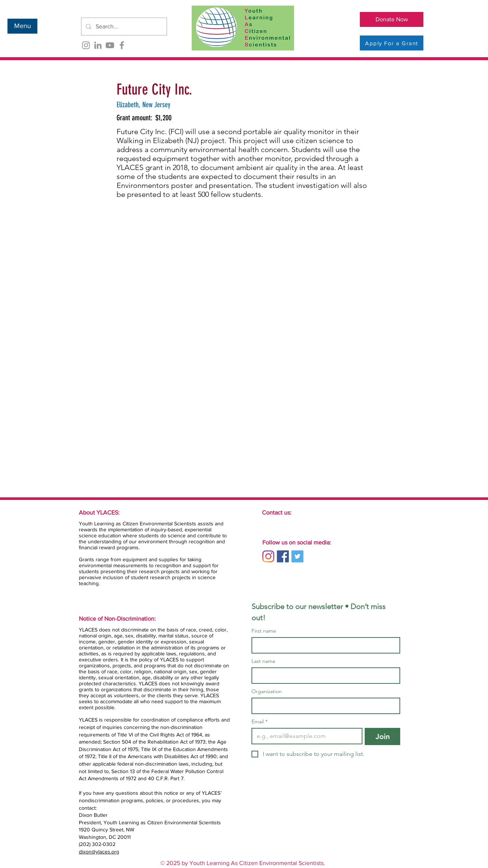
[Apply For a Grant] (392, 43)
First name (264, 631)
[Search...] (123, 27)
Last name (263, 661)
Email (260, 722)
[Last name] (324, 676)
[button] (22, 26)
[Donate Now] (392, 19)
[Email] (305, 736)
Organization (267, 691)
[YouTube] (110, 45)
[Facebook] (122, 45)
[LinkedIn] (98, 45)
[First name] (324, 645)
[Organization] (324, 706)
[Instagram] (86, 45)
